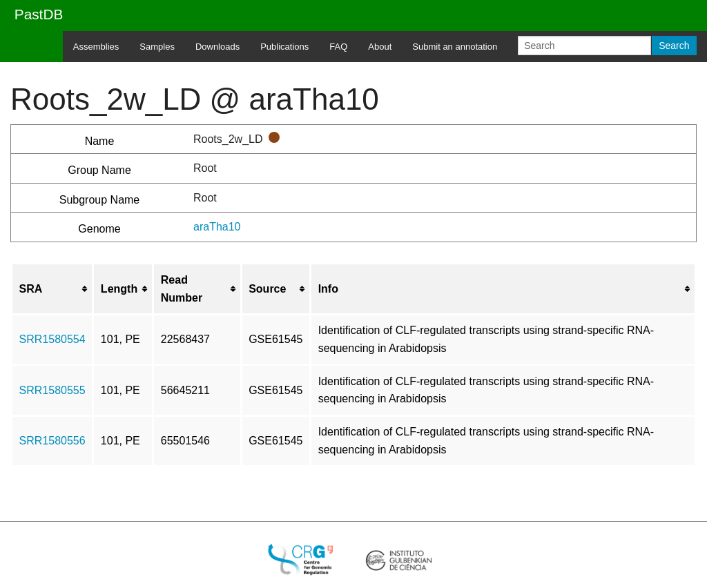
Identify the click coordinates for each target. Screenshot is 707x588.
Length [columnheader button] (119, 289)
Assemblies (96, 47)
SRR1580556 (52, 441)
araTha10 (217, 227)
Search (674, 46)
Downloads (217, 47)
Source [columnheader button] (267, 289)
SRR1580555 (52, 390)
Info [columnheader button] (328, 289)
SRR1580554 (52, 339)
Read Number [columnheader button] (182, 289)
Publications (284, 47)
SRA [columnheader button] (31, 289)
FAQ (338, 47)
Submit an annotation (455, 47)
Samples (157, 47)
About (380, 47)
